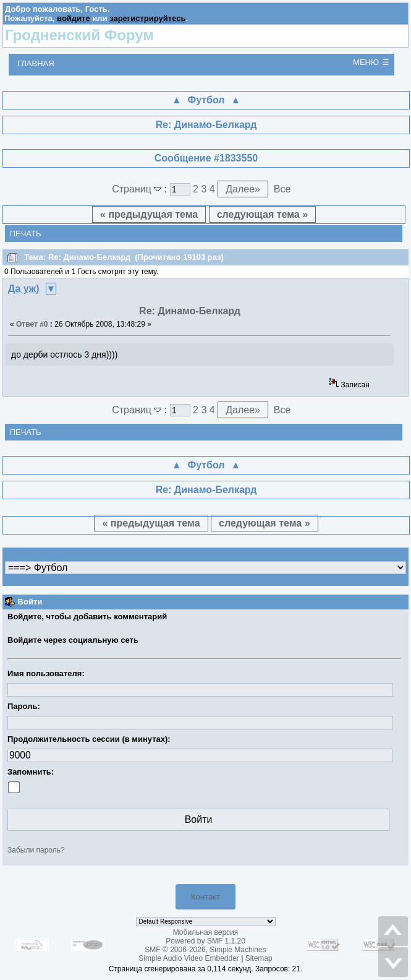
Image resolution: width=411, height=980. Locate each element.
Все (282, 189)
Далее (243, 189)
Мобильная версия (206, 932)
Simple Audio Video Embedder (189, 958)
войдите (74, 18)
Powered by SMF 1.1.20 (205, 941)
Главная (36, 63)
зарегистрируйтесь (147, 18)
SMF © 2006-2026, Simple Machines (205, 950)
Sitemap (259, 958)
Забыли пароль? (36, 850)
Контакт (205, 897)
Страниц (138, 189)
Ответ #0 (32, 324)
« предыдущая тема (149, 214)
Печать (26, 234)
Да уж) (24, 289)
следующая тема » (262, 214)
